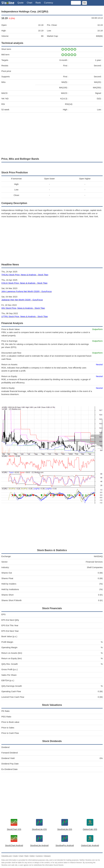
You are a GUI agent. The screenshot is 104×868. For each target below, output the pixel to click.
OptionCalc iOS (90, 829)
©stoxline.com (7, 856)
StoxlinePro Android (65, 845)
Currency (49, 3)
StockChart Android (14, 845)
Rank (38, 3)
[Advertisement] (52, 134)
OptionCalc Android (90, 845)
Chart (30, 3)
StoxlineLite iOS (39, 829)
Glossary (47, 856)
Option (32, 856)
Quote (20, 3)
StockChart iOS (14, 829)
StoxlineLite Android (39, 845)
